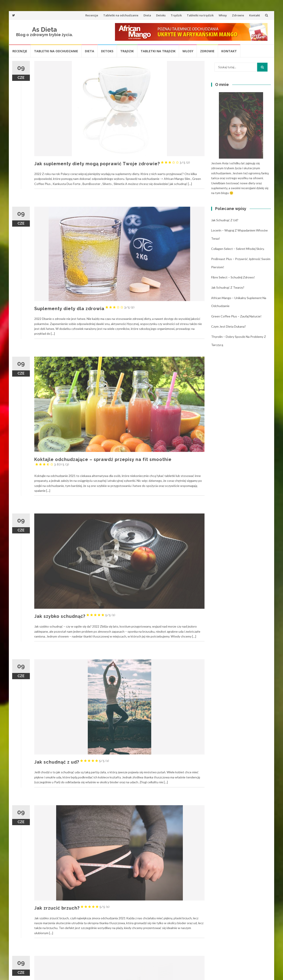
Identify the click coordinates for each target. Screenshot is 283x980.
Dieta (147, 15)
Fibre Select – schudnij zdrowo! (233, 277)
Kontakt (255, 15)
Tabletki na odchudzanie (121, 15)
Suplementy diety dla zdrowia (84, 309)
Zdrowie (238, 15)
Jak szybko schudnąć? (75, 616)
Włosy (223, 15)
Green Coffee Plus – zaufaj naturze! (236, 316)
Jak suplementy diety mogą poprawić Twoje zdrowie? (112, 164)
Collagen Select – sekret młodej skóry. (238, 249)
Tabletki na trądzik (200, 15)
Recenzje (92, 15)
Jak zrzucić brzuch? (72, 908)
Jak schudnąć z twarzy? (228, 287)
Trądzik (176, 15)
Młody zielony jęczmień (79, 968)
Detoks (161, 15)
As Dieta (44, 30)
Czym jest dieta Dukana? (229, 326)
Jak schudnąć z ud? (72, 762)
